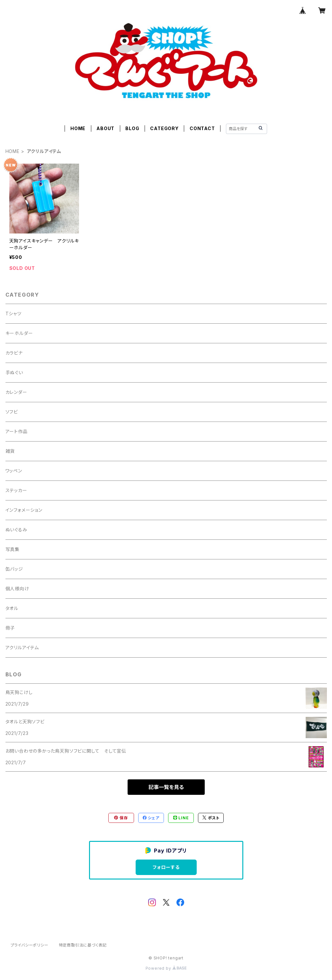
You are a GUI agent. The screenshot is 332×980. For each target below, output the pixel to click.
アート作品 (17, 431)
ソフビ (12, 412)
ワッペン (14, 471)
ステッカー (16, 490)
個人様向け (17, 589)
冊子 (10, 628)
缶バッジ (14, 569)
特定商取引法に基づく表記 (83, 945)
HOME (78, 128)
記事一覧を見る (166, 787)
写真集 (13, 549)
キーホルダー (19, 333)
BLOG (132, 128)
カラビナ (14, 353)
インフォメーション (24, 510)
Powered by (166, 968)
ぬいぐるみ (16, 530)
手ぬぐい (14, 372)
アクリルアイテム (22, 647)
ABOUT (105, 128)
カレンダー (16, 392)
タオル (12, 608)
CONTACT (202, 128)
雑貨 (10, 451)
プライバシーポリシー (30, 945)
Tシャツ (13, 314)
